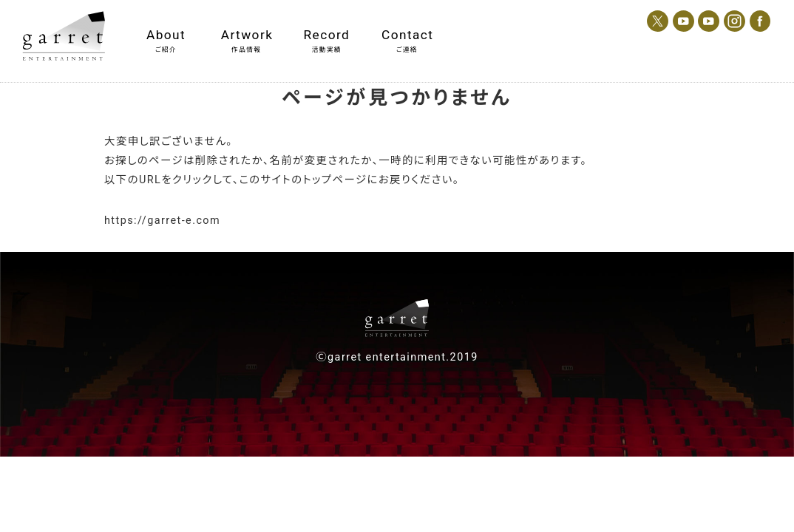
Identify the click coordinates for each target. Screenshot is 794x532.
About (166, 35)
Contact (407, 35)
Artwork (247, 35)
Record (327, 35)
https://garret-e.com (162, 221)
